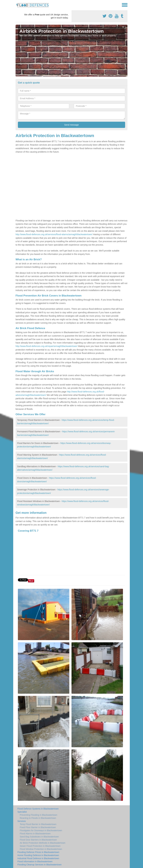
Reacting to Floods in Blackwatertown (38, 818)
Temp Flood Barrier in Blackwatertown (38, 824)
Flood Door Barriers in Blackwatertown (38, 840)
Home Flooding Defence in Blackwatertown (38, 855)
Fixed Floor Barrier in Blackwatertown (38, 827)
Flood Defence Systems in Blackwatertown (38, 809)
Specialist (22, 812)
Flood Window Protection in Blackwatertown (41, 849)
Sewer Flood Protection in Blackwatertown (40, 846)
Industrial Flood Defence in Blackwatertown (38, 858)
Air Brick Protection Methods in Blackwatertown (43, 843)
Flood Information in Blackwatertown (35, 861)
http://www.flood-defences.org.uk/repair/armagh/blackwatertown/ (46, 346)
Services (22, 821)
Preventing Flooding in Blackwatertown (38, 815)
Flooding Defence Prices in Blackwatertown (38, 852)
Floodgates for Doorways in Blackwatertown (41, 830)
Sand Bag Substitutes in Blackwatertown (39, 837)
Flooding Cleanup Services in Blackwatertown (39, 865)
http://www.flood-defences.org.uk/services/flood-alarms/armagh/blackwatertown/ (54, 234)
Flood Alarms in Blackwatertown (35, 834)
